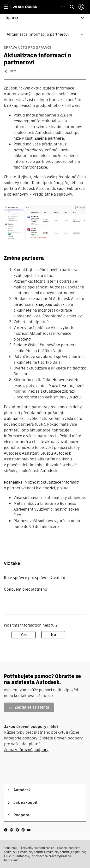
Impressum (12, 860)
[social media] (17, 830)
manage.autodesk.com (53, 304)
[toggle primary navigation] (9, 7)
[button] (42, 18)
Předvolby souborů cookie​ (37, 848)
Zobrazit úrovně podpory (26, 750)
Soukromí (10, 848)
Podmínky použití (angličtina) (66, 852)
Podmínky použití (32, 852)
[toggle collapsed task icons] (63, 7)
